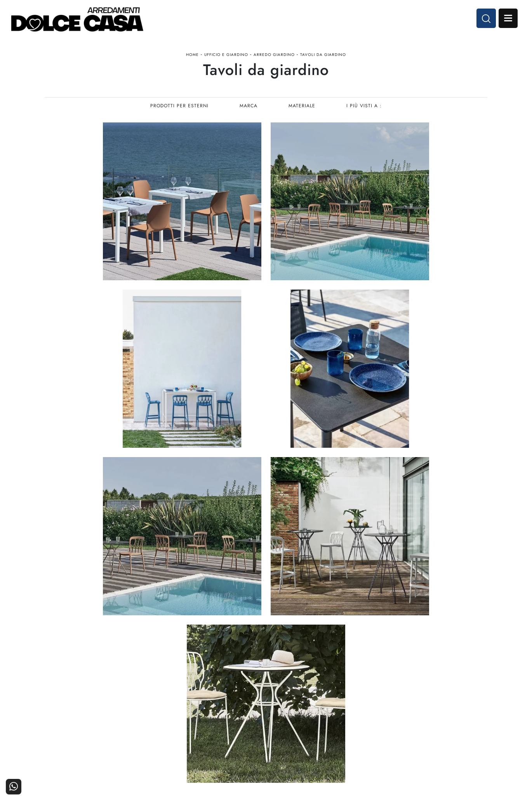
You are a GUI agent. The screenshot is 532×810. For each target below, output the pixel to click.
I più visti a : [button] (365, 107)
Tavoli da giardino (323, 56)
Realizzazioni (467, 725)
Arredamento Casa (312, 704)
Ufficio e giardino (226, 56)
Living (254, 725)
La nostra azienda (387, 704)
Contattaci (470, 704)
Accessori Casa (316, 714)
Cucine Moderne (241, 704)
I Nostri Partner (390, 714)
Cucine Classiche (240, 714)
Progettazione (392, 725)
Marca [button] (249, 107)
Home (192, 56)
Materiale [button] (302, 107)
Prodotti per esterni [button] (179, 107)
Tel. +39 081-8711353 (75, 723)
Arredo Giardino (274, 56)
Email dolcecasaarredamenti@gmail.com (97, 731)
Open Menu (508, 19)
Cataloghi (471, 714)
